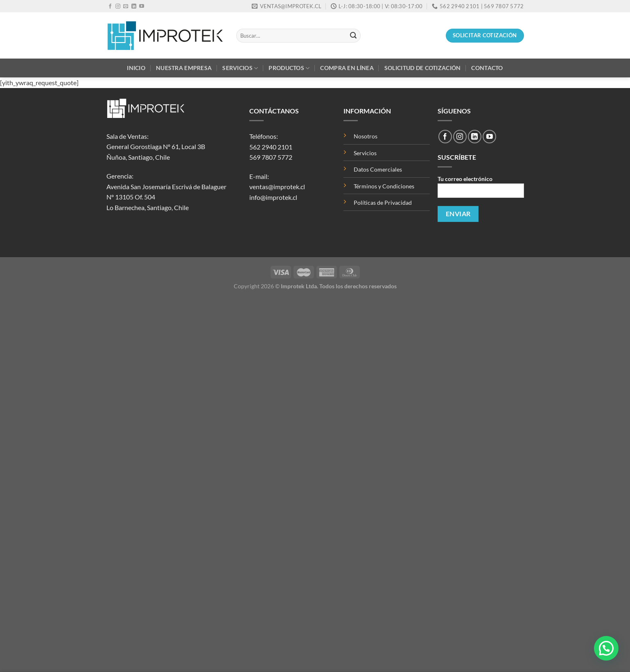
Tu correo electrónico (481, 189)
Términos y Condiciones (384, 186)
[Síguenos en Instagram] (118, 7)
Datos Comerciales (378, 169)
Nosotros (366, 136)
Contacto (487, 68)
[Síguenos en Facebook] (110, 7)
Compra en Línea (347, 68)
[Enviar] (353, 36)
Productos (289, 68)
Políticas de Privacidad (383, 203)
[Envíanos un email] (126, 7)
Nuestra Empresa (184, 68)
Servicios (240, 68)
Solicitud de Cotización (423, 68)
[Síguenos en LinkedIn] (134, 7)
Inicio (136, 68)
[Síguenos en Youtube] (142, 7)
